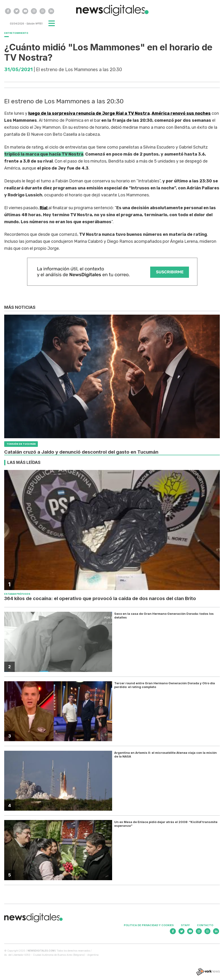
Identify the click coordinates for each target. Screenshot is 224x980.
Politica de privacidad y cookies (149, 925)
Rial (44, 208)
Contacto (205, 925)
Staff (185, 925)
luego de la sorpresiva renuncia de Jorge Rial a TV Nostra (89, 113)
